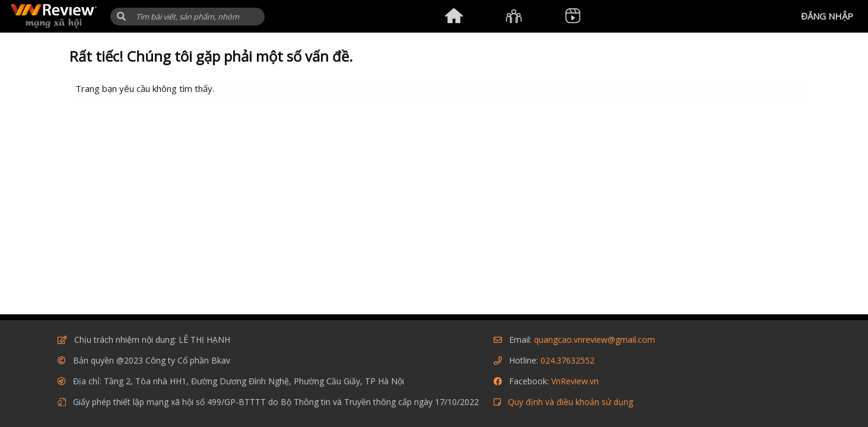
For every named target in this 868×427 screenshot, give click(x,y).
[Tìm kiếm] (187, 17)
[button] (121, 16)
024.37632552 (567, 360)
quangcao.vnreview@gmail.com (594, 340)
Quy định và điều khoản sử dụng (570, 402)
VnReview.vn (575, 381)
